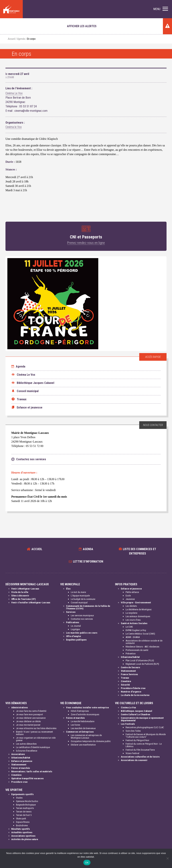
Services (71, 612)
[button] (161, 9)
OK (87, 863)
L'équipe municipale (80, 596)
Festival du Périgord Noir (137, 740)
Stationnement (128, 671)
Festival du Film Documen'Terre (140, 750)
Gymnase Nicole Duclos (27, 801)
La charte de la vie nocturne (135, 695)
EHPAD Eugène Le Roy (136, 630)
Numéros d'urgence (131, 692)
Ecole (128, 596)
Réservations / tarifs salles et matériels (32, 771)
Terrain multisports (25, 808)
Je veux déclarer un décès (28, 721)
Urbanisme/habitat (130, 657)
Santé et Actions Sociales (134, 623)
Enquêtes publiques (76, 640)
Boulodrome (22, 825)
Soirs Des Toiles (133, 731)
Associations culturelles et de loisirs (140, 757)
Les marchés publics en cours (82, 633)
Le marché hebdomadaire (83, 721)
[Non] (167, 858)
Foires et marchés (21, 768)
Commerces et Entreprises (80, 732)
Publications (73, 622)
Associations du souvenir (134, 760)
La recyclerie (131, 613)
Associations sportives (23, 836)
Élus (68, 589)
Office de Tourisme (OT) (23, 599)
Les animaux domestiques (138, 616)
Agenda (21, 39)
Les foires (75, 725)
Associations (18, 754)
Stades (19, 798)
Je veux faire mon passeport (29, 714)
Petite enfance (132, 592)
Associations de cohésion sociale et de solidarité (144, 642)
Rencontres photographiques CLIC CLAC (145, 727)
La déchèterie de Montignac (139, 609)
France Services (129, 674)
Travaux (125, 678)
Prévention (131, 654)
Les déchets (131, 606)
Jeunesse (130, 599)
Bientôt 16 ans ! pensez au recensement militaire (34, 733)
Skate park (21, 819)
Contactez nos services (82, 619)
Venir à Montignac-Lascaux (25, 589)
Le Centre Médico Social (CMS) (140, 634)
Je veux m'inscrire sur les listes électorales (36, 728)
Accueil (11, 39)
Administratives (20, 708)
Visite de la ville (20, 592)
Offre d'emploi (74, 636)
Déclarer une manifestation (83, 745)
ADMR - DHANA (133, 637)
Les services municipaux (82, 615)
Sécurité (125, 685)
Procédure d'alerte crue (133, 688)
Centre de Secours (131, 667)
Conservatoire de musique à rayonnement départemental (142, 719)
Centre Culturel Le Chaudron (136, 714)
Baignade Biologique (26, 805)
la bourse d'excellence (27, 751)
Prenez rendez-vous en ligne (86, 243)
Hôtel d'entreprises (80, 711)
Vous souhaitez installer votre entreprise (87, 708)
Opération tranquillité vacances (27, 778)
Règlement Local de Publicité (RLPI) (142, 664)
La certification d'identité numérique (33, 747)
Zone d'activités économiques (85, 714)
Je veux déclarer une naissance (31, 718)
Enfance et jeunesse (131, 589)
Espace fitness (23, 822)
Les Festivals (128, 724)
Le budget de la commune (83, 599)
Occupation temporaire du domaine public (91, 741)
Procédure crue (19, 782)
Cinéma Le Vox (14, 93)
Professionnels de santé (137, 650)
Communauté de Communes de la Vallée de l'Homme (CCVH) (88, 607)
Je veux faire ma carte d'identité (31, 711)
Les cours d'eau (133, 620)
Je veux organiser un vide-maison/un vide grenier (36, 739)
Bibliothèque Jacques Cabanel (137, 711)
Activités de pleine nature (25, 839)
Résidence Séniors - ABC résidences (142, 647)
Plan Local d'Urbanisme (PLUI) (140, 660)
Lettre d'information (88, 562)
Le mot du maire (78, 592)
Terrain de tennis (24, 812)
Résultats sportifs (21, 829)
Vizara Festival (132, 753)
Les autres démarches (26, 744)
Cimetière (126, 681)
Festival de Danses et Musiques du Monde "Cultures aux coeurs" (146, 736)
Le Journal (76, 626)
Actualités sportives (22, 832)
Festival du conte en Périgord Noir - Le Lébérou (144, 745)
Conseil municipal (79, 603)
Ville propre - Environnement (136, 603)
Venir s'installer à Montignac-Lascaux (31, 603)
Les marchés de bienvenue (83, 728)
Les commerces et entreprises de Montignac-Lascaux (86, 736)
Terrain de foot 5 (24, 815)
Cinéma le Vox (14, 127)
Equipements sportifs (22, 794)
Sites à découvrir (20, 596)
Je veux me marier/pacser (28, 725)
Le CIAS (129, 627)
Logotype (75, 629)
